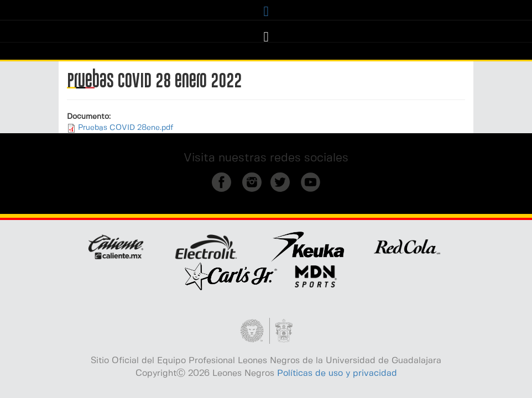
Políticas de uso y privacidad (337, 373)
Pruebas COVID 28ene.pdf (126, 128)
